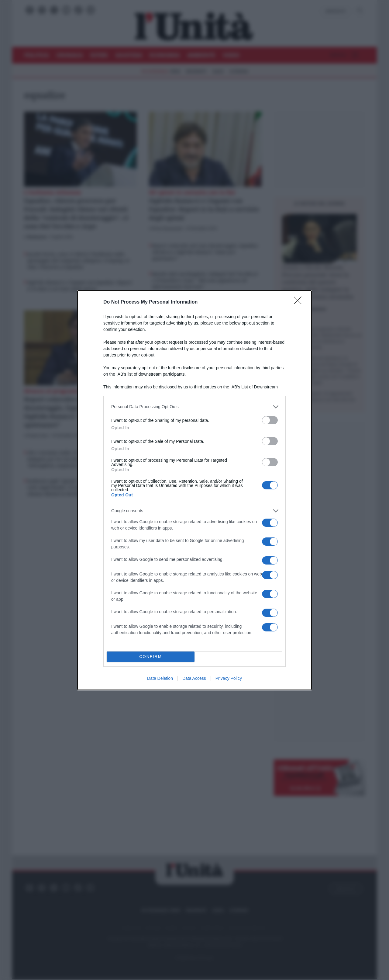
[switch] (270, 420)
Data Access (194, 678)
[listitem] (194, 407)
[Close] (300, 302)
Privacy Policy (229, 678)
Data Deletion (160, 678)
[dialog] (194, 490)
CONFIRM (151, 657)
